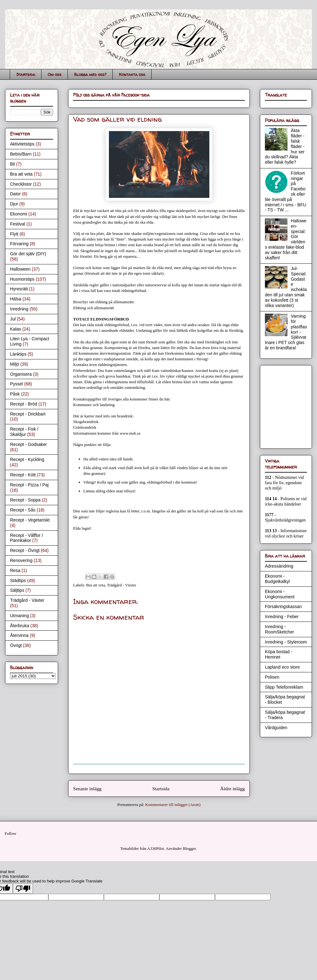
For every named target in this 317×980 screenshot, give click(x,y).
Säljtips (17, 590)
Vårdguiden (276, 728)
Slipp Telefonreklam (284, 687)
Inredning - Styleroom (286, 642)
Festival (18, 224)
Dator (15, 194)
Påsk (15, 394)
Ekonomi (19, 214)
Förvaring (19, 244)
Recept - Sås (23, 510)
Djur (14, 204)
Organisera (21, 374)
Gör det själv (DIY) (28, 254)
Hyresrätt (19, 289)
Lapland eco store (282, 667)
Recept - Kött (23, 475)
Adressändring (279, 566)
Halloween (20, 269)
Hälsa (16, 299)
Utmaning (19, 616)
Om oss (55, 74)
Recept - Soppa (25, 500)
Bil (13, 164)
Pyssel (16, 384)
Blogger (189, 848)
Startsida (26, 74)
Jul (13, 319)
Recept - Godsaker (29, 444)
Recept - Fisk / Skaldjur (24, 432)
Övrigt (16, 645)
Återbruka (20, 626)
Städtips (18, 580)
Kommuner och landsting (94, 405)
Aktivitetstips (22, 144)
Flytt (14, 234)
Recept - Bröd (24, 404)
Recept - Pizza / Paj (29, 485)
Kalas (16, 329)
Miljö (15, 364)
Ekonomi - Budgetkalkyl (277, 579)
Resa (15, 570)
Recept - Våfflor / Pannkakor (27, 538)
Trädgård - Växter (122, 585)
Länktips (18, 354)
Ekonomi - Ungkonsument (280, 594)
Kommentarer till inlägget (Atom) (173, 805)
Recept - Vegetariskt (30, 520)
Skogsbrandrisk (86, 422)
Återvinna (19, 635)
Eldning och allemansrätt (94, 308)
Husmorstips (22, 279)
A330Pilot (156, 848)
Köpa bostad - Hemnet (279, 654)
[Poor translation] (23, 889)
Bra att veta (96, 585)
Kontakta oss (132, 74)
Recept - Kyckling (27, 459)
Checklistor (21, 184)
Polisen (272, 677)
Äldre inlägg (233, 789)
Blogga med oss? (90, 74)
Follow (11, 833)
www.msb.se (130, 433)
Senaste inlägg (87, 789)
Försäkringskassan (283, 607)
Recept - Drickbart (28, 414)
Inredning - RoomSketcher (279, 629)
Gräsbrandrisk (85, 427)
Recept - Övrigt (25, 550)
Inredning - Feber (282, 617)
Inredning (19, 309)
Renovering (21, 560)
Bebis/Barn (21, 154)
